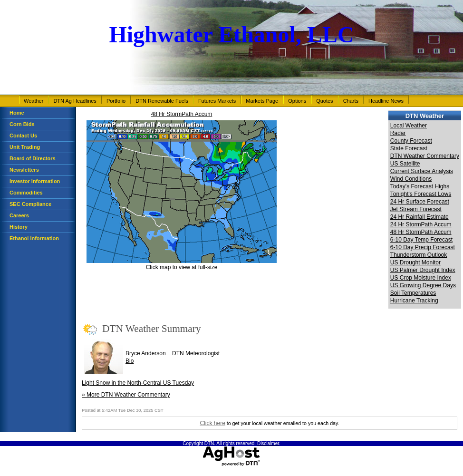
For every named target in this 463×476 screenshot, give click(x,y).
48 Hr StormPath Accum (182, 114)
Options (297, 101)
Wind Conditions (411, 179)
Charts (351, 101)
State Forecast (409, 148)
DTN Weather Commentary (425, 156)
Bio (130, 361)
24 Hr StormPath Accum (421, 224)
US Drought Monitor (415, 262)
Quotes (324, 101)
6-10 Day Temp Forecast (421, 240)
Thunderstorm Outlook (419, 255)
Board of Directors (33, 158)
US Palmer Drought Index (423, 270)
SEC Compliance (30, 204)
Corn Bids (22, 124)
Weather (34, 101)
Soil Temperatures (413, 293)
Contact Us (23, 136)
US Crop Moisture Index (421, 278)
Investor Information (35, 181)
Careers (19, 215)
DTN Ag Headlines (75, 101)
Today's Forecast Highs (420, 186)
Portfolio (116, 101)
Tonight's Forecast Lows (421, 194)
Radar (398, 133)
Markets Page (262, 101)
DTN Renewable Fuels (162, 101)
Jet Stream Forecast (416, 209)
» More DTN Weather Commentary (126, 395)
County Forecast (411, 141)
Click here (212, 423)
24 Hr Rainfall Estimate (420, 217)
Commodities (26, 193)
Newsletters (24, 170)
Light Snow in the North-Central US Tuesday (138, 383)
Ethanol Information (34, 238)
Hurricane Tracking (414, 301)
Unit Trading (25, 147)
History (19, 227)
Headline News (386, 101)
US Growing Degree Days (423, 285)
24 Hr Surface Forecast (420, 202)
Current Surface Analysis (422, 171)
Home (17, 113)
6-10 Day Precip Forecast (423, 247)
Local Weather (409, 126)
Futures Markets (217, 101)
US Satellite (405, 164)
